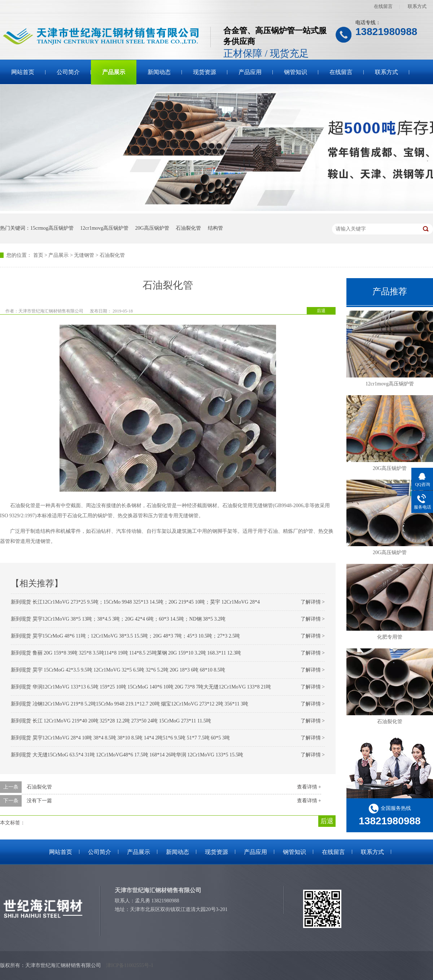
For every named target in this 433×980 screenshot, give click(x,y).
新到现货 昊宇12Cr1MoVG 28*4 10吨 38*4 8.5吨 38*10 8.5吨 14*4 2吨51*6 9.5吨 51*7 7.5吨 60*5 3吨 (120, 738)
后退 (321, 311)
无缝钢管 (84, 255)
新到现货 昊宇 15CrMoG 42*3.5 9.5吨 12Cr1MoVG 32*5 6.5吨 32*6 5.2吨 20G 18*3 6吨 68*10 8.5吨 (118, 670)
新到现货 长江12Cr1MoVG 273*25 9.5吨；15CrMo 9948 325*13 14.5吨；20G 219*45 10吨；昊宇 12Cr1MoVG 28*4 (135, 602)
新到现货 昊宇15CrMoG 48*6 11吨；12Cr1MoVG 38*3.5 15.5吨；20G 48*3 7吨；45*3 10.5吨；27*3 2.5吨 (125, 636)
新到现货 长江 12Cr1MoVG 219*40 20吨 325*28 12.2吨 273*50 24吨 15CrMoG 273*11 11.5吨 (111, 721)
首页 (38, 255)
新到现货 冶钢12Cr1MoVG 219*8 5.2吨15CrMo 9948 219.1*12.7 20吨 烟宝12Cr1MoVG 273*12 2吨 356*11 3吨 (130, 704)
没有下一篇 (39, 801)
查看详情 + (309, 787)
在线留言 (383, 6)
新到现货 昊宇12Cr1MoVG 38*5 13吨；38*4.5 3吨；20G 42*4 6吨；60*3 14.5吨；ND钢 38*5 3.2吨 (118, 619)
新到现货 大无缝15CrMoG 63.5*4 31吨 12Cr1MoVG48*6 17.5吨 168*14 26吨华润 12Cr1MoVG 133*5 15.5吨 (127, 755)
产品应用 (250, 72)
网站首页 (23, 72)
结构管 (215, 228)
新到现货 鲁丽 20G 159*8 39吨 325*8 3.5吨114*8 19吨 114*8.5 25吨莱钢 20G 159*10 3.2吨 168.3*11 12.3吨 (126, 653)
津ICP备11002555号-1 (130, 965)
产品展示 (114, 72)
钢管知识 (296, 72)
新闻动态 (159, 72)
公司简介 (68, 72)
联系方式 (417, 6)
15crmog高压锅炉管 (52, 228)
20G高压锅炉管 (152, 228)
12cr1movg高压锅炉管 (104, 228)
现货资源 (205, 72)
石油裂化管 (188, 228)
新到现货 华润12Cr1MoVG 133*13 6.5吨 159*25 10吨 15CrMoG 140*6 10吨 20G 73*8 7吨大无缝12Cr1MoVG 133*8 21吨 (141, 687)
